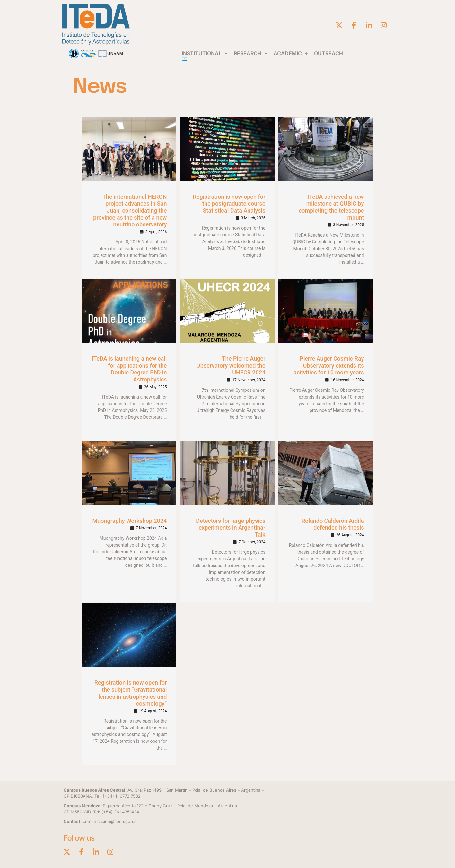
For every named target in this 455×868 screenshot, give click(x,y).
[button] (205, 53)
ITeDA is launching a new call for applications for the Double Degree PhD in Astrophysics (129, 369)
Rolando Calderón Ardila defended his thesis (333, 524)
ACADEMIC (291, 53)
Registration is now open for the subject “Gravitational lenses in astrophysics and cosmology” (131, 693)
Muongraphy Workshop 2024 (130, 521)
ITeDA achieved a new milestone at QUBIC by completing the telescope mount (331, 207)
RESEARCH (250, 53)
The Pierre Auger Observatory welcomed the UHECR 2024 (231, 365)
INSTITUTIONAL (205, 53)
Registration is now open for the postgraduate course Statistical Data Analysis (229, 204)
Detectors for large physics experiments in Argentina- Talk (231, 528)
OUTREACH (328, 53)
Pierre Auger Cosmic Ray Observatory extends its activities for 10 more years (329, 365)
